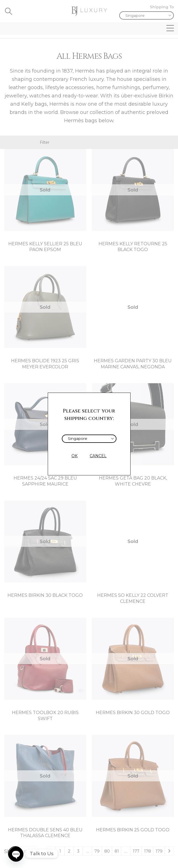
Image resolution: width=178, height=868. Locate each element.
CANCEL (98, 456)
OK (75, 456)
